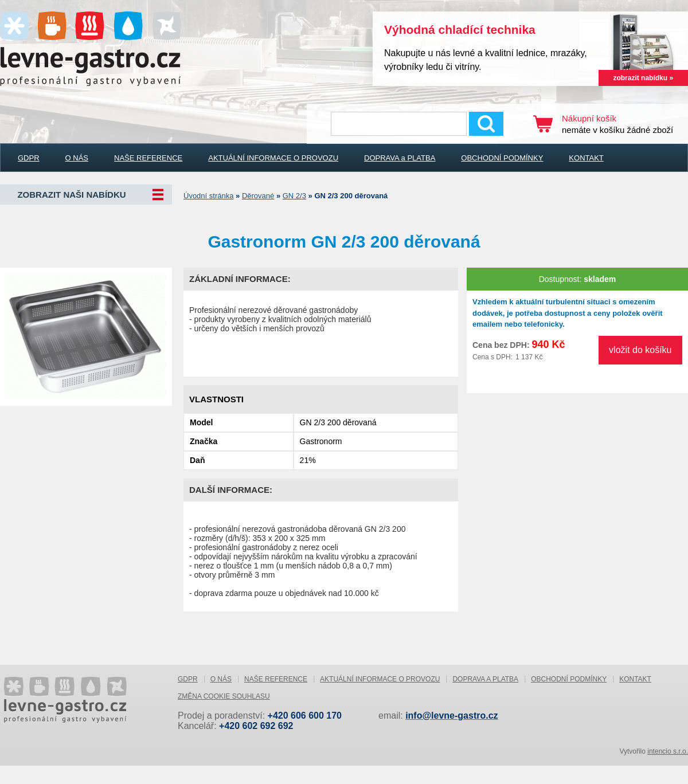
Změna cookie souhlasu (224, 696)
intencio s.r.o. (668, 751)
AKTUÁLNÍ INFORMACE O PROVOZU (273, 158)
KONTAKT (586, 158)
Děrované (258, 196)
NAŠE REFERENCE (148, 158)
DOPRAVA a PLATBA (400, 158)
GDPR (29, 158)
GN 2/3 (294, 196)
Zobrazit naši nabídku (71, 195)
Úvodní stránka (208, 196)
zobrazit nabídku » (643, 78)
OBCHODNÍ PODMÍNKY (502, 158)
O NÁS (77, 158)
